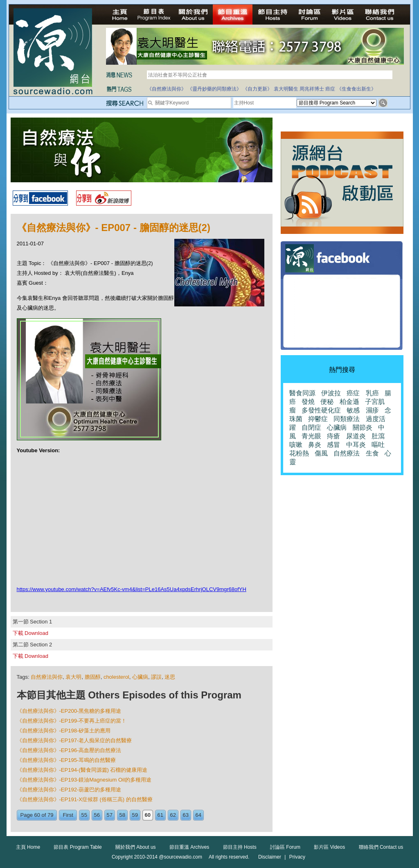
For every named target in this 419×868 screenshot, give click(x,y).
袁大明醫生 (286, 89)
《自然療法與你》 (167, 89)
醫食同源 (302, 393)
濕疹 (372, 410)
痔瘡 (333, 436)
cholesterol (116, 677)
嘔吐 (378, 445)
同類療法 (347, 419)
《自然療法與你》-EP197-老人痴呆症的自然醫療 (74, 740)
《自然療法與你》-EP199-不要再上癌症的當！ (72, 721)
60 (148, 815)
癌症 (330, 89)
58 (122, 815)
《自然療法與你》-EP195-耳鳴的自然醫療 (66, 760)
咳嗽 (296, 445)
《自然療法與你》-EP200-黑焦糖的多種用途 (69, 711)
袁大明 (73, 677)
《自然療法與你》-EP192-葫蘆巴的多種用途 (69, 790)
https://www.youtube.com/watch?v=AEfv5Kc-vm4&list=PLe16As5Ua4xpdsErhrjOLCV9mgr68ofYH (132, 589)
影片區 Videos (329, 847)
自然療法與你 (47, 677)
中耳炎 (356, 445)
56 (97, 815)
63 (186, 815)
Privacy (297, 857)
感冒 (333, 445)
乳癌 (372, 393)
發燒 (308, 402)
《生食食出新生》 (356, 89)
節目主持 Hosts (240, 847)
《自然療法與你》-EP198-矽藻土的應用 (64, 731)
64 (198, 815)
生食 (372, 453)
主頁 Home (28, 847)
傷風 (321, 453)
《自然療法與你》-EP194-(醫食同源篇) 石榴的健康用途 (82, 770)
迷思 (170, 677)
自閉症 (311, 427)
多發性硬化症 (321, 410)
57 (110, 815)
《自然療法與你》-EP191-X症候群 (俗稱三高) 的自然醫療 (85, 799)
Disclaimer (270, 857)
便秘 (327, 402)
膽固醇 (93, 677)
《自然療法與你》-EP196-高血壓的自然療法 (69, 750)
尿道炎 (356, 436)
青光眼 (311, 436)
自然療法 (347, 453)
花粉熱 (299, 453)
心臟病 (140, 677)
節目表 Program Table (78, 847)
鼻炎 (315, 445)
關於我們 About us (136, 847)
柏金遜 (349, 402)
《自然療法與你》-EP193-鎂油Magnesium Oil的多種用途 (84, 780)
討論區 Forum (285, 847)
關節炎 (363, 427)
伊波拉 (331, 393)
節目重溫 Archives (189, 847)
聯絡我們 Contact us (381, 847)
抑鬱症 (318, 419)
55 (84, 815)
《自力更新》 (257, 89)
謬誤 (156, 677)
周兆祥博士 (312, 89)
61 (160, 815)
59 (135, 815)
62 (173, 815)
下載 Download (30, 633)
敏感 (353, 410)
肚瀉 (378, 436)
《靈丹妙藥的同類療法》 (214, 89)
